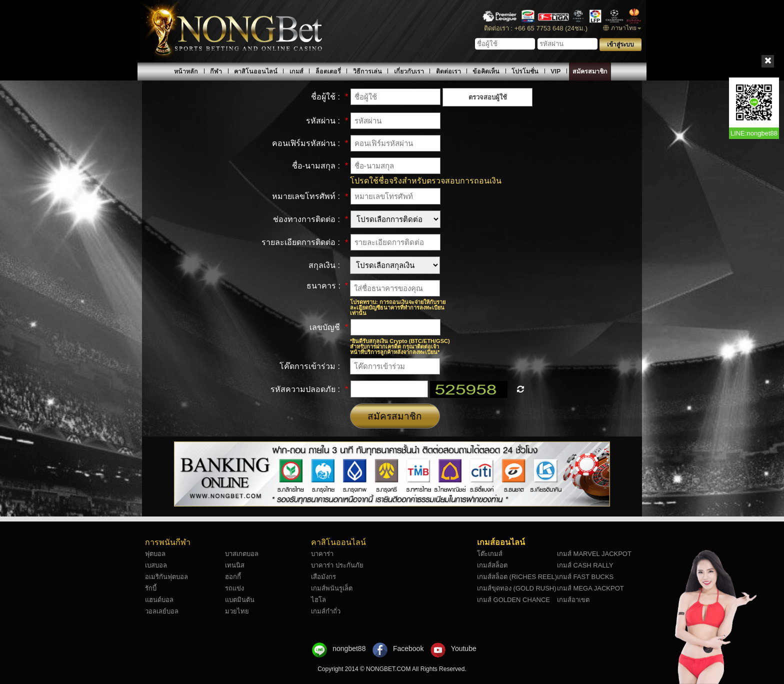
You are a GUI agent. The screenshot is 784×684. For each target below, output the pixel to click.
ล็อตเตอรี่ (328, 71)
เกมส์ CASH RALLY (585, 565)
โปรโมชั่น (525, 71)
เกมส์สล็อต (492, 565)
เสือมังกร (323, 577)
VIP (555, 71)
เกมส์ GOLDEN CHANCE (513, 600)
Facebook (408, 648)
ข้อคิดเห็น (486, 71)
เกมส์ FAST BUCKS (585, 577)
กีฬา (216, 71)
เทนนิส (235, 565)
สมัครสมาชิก (590, 71)
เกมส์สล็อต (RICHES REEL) (517, 577)
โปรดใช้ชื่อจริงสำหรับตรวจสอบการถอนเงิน (426, 181)
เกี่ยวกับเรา (409, 71)
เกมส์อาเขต (573, 600)
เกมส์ (296, 71)
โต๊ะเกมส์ (490, 554)
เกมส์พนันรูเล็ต (332, 588)
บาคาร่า (322, 554)
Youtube (464, 648)
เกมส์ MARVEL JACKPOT (594, 554)
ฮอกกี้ (233, 577)
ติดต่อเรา (448, 71)
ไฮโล (318, 600)
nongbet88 (349, 648)
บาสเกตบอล (242, 554)
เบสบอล (156, 565)
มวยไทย (237, 611)
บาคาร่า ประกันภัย (337, 565)
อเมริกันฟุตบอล (166, 577)
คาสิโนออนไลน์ (256, 71)
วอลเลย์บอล (162, 611)
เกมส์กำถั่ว (326, 611)
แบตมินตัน (240, 600)
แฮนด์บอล (159, 600)
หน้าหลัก (186, 71)
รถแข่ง (234, 588)
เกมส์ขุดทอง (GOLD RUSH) (517, 588)
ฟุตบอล (155, 554)
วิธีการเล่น (367, 71)
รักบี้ (151, 588)
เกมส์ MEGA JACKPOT (590, 588)
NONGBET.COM (389, 669)
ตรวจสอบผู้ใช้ (488, 97)
